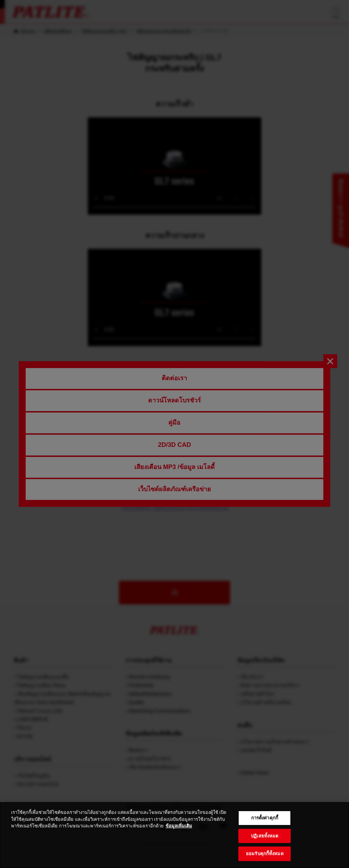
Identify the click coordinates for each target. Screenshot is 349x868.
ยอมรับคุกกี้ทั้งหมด (265, 854)
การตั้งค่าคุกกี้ (265, 818)
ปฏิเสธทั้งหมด (265, 836)
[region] (174, 835)
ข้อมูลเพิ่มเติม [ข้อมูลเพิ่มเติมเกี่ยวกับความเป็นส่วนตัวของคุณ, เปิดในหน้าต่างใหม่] (179, 826)
